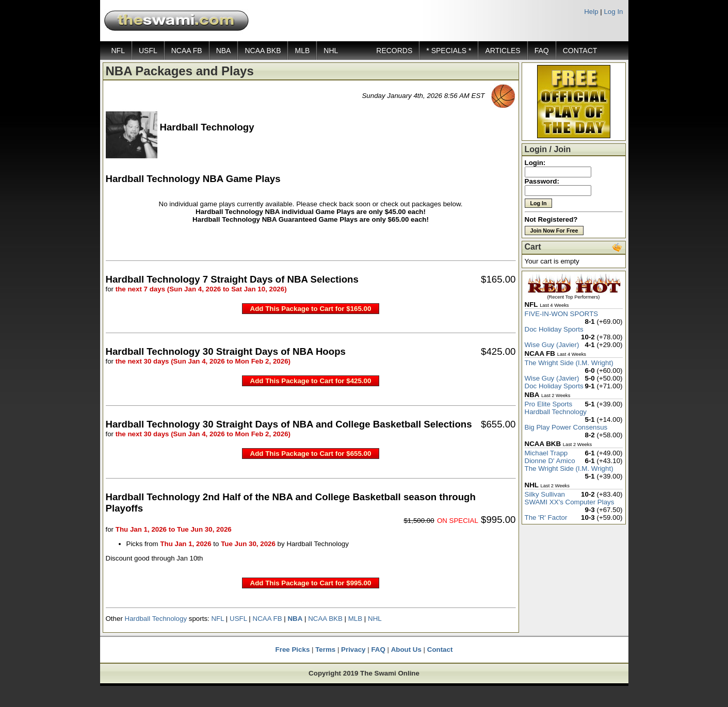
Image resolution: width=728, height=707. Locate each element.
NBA (224, 51)
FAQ (542, 51)
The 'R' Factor (546, 517)
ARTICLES (503, 51)
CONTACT (580, 51)
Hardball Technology (156, 619)
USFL (148, 51)
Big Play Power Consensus (566, 427)
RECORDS (394, 51)
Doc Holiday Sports (554, 329)
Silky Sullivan (545, 494)
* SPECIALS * (449, 51)
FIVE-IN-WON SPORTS (562, 314)
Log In (613, 12)
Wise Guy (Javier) (552, 345)
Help (591, 12)
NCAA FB (187, 51)
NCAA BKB (263, 51)
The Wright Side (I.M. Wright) (569, 363)
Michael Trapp (546, 453)
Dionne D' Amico (550, 461)
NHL (331, 51)
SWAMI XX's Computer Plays (570, 502)
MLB (302, 51)
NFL (118, 51)
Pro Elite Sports (549, 404)
